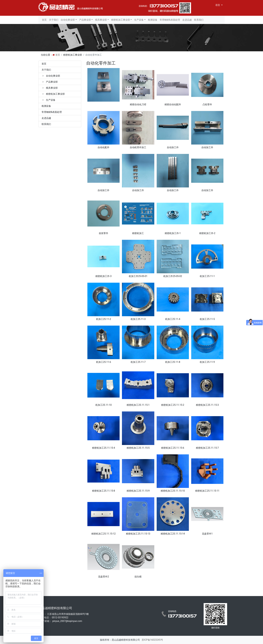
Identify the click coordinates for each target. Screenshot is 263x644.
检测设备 (153, 20)
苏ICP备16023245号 (152, 640)
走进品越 (187, 20)
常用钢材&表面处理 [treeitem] (52, 112)
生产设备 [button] (139, 20)
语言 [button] (218, 5)
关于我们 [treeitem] (46, 70)
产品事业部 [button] (85, 20)
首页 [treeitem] (44, 64)
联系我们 (199, 20)
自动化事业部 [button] (68, 20)
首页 (44, 20)
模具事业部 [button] (101, 20)
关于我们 (54, 20)
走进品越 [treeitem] (46, 118)
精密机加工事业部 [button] (121, 20)
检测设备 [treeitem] (46, 106)
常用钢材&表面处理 (170, 20)
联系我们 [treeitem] (46, 124)
